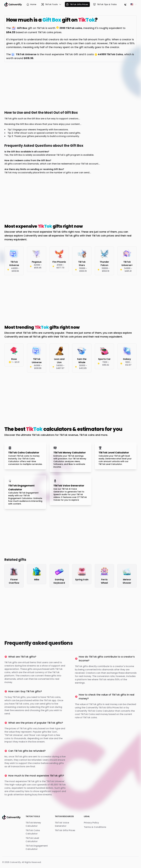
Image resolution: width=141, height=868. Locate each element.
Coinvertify (15, 862)
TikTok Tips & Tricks (105, 4)
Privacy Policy (91, 823)
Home (31, 4)
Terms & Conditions (95, 827)
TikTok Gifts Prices (77, 4)
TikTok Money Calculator (33, 824)
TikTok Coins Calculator (33, 832)
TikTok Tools (51, 4)
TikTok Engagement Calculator (37, 847)
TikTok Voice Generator (62, 824)
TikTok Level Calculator (32, 840)
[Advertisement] (70, 86)
